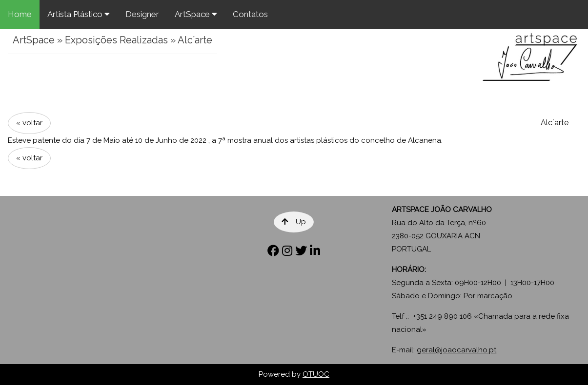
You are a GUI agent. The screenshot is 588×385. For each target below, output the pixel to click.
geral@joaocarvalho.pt (456, 350)
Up (294, 222)
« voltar (29, 123)
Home (20, 14)
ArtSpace (196, 14)
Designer (142, 14)
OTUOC (316, 374)
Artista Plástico (79, 14)
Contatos (250, 14)
